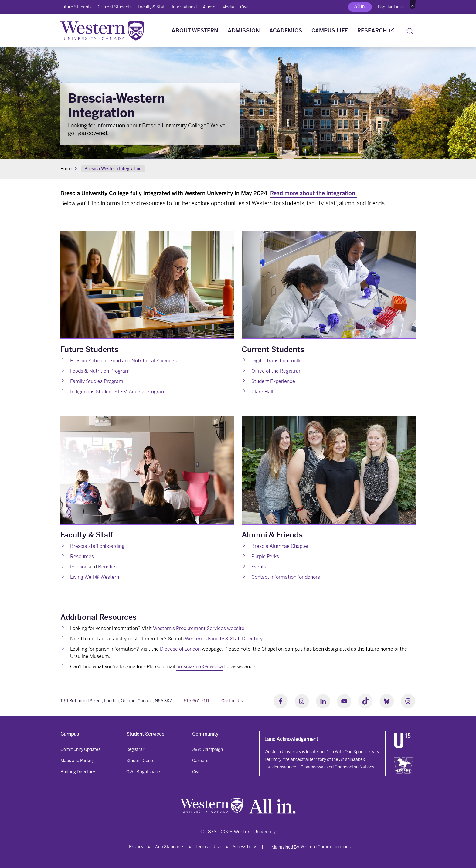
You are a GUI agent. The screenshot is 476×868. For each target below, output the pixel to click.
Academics (286, 31)
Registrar (135, 749)
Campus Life (330, 31)
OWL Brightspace (143, 772)
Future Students (76, 7)
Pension (79, 567)
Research (372, 31)
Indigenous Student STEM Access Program (118, 392)
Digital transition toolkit (277, 361)
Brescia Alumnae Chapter (280, 546)
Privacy (136, 847)
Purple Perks (265, 556)
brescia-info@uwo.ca (200, 667)
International (184, 7)
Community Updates (80, 749)
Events (259, 567)
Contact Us (232, 701)
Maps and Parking (78, 761)
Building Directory (78, 772)
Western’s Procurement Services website (199, 628)
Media (228, 7)
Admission (244, 31)
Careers (200, 761)
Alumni (209, 7)
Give (244, 7)
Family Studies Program (97, 381)
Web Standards (169, 847)
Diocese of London (180, 649)
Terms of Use (208, 847)
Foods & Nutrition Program (100, 371)
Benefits (107, 567)
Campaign (207, 749)
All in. (360, 7)
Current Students (115, 7)
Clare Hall (262, 392)
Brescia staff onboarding (97, 546)
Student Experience (273, 381)
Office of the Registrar (276, 371)
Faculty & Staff (152, 7)
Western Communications (325, 847)
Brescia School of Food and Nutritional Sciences (123, 361)
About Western (195, 31)
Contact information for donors (286, 577)
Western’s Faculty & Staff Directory (224, 639)
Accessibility (244, 847)
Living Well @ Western (95, 577)
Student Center (141, 761)
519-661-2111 (197, 701)
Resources (82, 556)
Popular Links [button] (391, 7)
